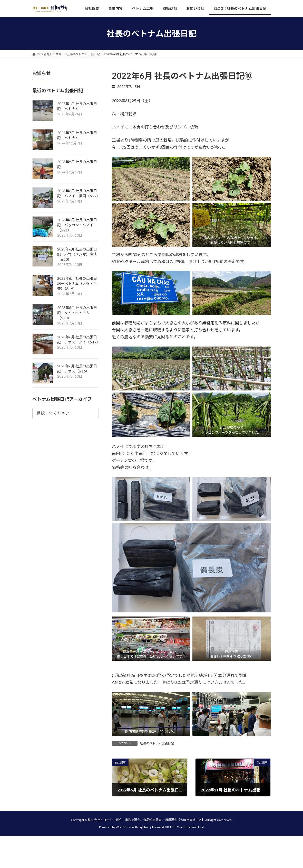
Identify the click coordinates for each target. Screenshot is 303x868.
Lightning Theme (150, 827)
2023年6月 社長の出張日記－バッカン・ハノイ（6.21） (77, 225)
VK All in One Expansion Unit (184, 827)
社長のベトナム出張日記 (157, 743)
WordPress (124, 827)
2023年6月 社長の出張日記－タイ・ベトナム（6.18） (77, 313)
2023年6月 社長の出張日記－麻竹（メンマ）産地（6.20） (77, 254)
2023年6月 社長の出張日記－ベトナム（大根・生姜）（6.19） (77, 284)
